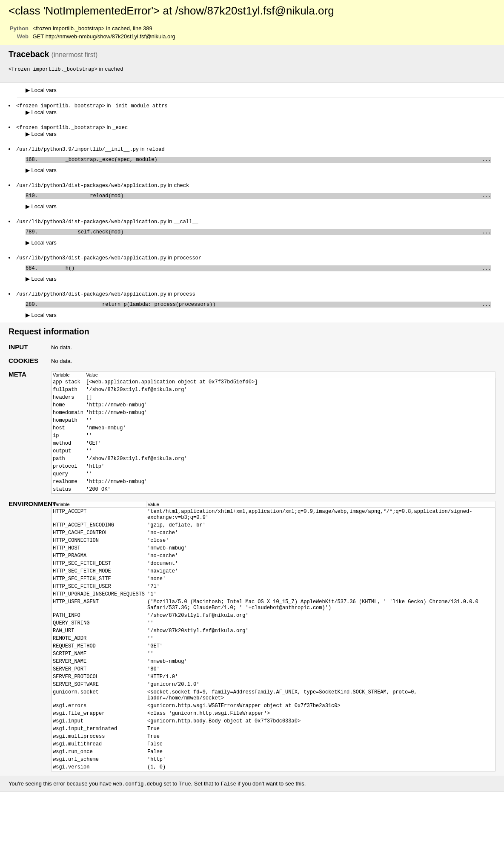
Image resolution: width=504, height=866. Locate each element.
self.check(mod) (266, 238)
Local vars (41, 91)
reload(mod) (266, 200)
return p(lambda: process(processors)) (266, 314)
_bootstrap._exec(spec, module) (266, 162)
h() (266, 276)
